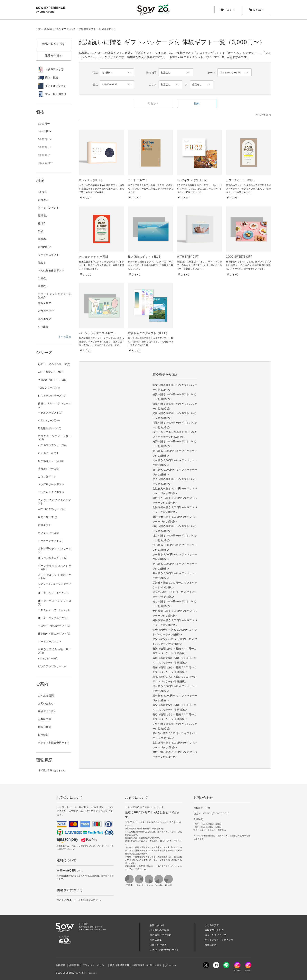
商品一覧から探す (54, 44)
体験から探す (54, 56)
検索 (197, 103)
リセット (153, 103)
